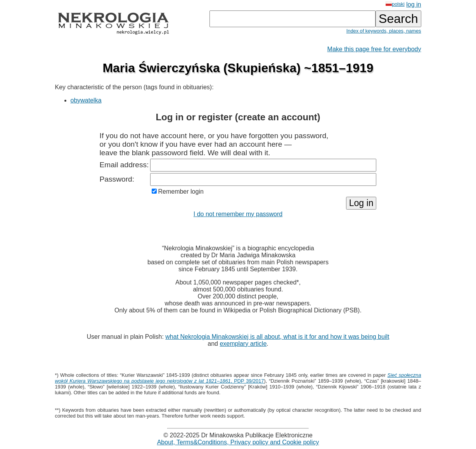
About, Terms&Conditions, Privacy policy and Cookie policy (238, 442)
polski (395, 4)
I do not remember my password (238, 214)
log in (414, 4)
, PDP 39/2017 (238, 378)
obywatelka (86, 100)
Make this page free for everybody (374, 49)
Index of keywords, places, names (384, 31)
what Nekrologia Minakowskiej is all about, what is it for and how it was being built (277, 337)
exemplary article (243, 344)
